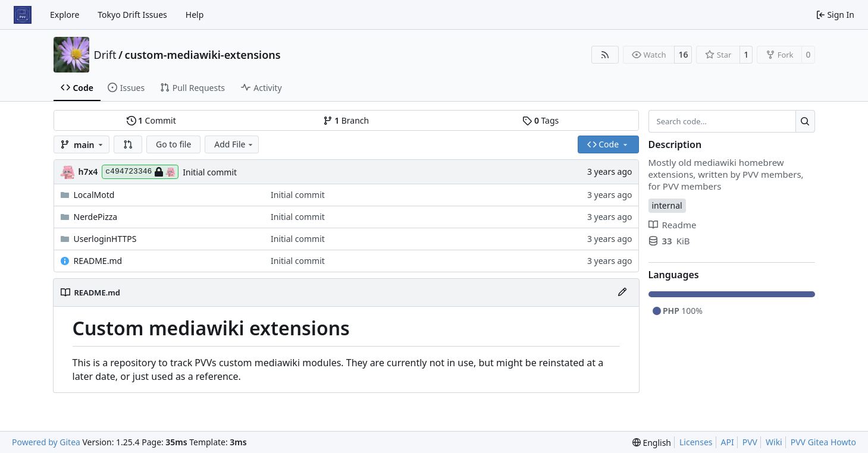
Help (195, 15)
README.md (98, 261)
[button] (128, 144)
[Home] (23, 15)
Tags (540, 120)
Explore (65, 15)
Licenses (696, 442)
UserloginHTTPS (105, 239)
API (728, 442)
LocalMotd (94, 195)
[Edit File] (622, 292)
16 (683, 54)
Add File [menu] (234, 144)
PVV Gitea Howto (823, 442)
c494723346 (140, 172)
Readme (673, 225)
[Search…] (805, 121)
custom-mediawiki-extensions (203, 55)
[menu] (652, 443)
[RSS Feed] (605, 55)
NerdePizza (96, 217)
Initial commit (210, 172)
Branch (346, 120)
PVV (750, 442)
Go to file (173, 144)
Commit (151, 120)
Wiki (774, 442)
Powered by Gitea (46, 442)
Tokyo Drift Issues (132, 15)
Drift (105, 55)
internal (667, 205)
